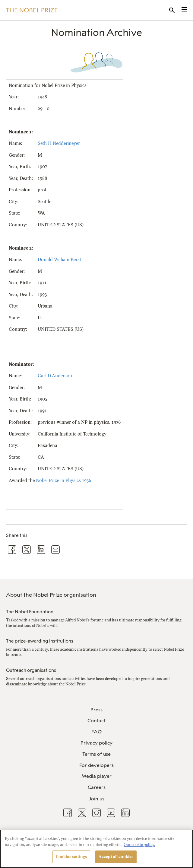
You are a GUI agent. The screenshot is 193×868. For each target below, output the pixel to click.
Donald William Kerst (59, 260)
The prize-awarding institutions (40, 641)
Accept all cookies (116, 857)
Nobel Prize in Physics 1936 (63, 480)
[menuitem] (96, 710)
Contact (96, 721)
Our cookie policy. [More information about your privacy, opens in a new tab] (139, 845)
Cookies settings (71, 857)
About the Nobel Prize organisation (51, 595)
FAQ (96, 732)
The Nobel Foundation (30, 612)
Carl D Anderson (55, 376)
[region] (96, 849)
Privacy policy (96, 743)
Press (96, 710)
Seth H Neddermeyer (59, 143)
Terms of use (96, 754)
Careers (97, 787)
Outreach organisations (31, 670)
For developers (96, 765)
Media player (96, 776)
